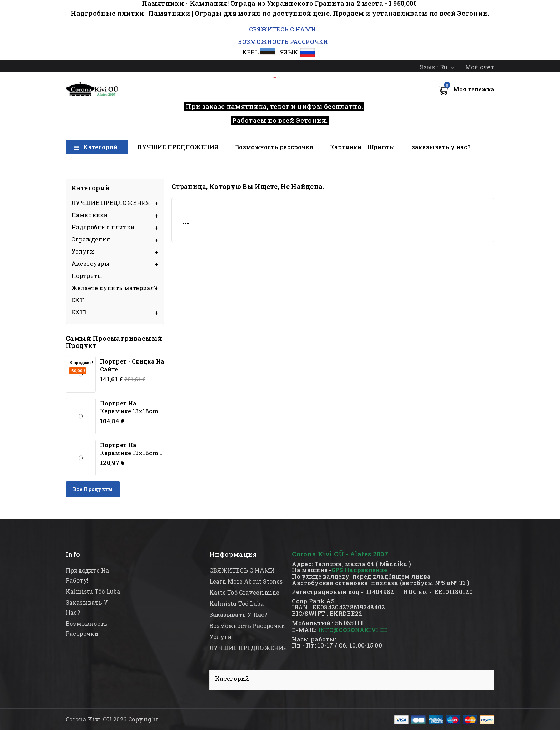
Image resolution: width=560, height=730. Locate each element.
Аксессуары (90, 263)
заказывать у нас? (441, 147)
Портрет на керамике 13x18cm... (131, 407)
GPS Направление (359, 570)
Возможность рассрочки (274, 147)
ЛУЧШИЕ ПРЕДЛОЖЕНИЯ (178, 147)
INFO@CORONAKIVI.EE (353, 630)
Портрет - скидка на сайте (132, 365)
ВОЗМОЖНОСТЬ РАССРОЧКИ (283, 42)
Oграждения (91, 239)
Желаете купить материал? (114, 288)
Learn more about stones (246, 581)
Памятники (90, 215)
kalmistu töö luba (93, 591)
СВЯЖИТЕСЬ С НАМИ (281, 29)
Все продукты (93, 489)
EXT (78, 300)
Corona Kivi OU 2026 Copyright (112, 719)
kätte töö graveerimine (244, 592)
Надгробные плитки (103, 227)
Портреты (87, 276)
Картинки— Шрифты (363, 147)
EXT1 (79, 312)
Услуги (83, 251)
